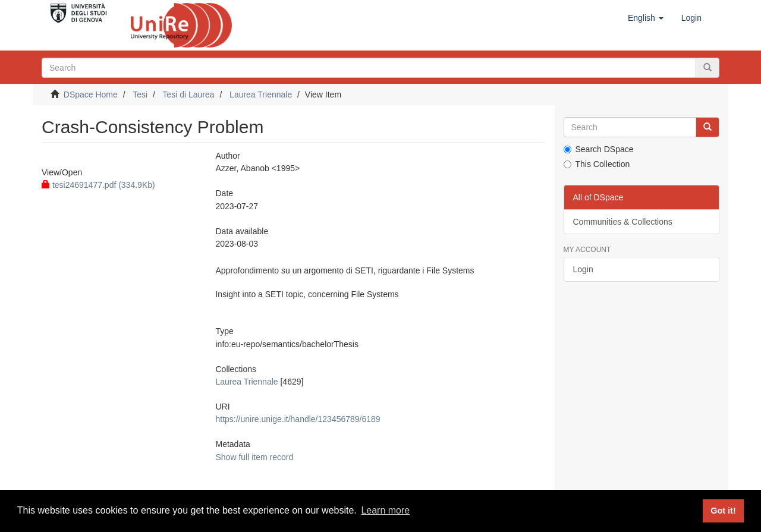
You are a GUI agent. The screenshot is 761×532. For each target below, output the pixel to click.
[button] (646, 18)
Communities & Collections (623, 222)
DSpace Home (91, 95)
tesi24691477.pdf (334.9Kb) (98, 185)
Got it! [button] (723, 511)
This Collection (597, 164)
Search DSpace (599, 149)
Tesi (140, 95)
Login (583, 269)
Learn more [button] (385, 510)
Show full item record (254, 457)
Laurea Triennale (261, 95)
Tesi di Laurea (188, 95)
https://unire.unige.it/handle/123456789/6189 (298, 419)
